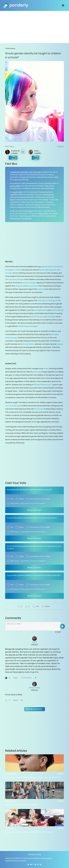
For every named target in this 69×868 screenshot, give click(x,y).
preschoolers (56, 310)
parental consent (37, 317)
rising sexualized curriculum (26, 286)
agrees (60, 344)
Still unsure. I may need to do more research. (28, 503)
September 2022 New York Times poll (26, 172)
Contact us (18, 858)
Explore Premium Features (16, 861)
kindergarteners (40, 310)
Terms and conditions (32, 858)
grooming (36, 372)
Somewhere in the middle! (40, 499)
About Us (9, 858)
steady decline (28, 344)
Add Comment (34, 510)
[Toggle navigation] (63, 5)
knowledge (51, 317)
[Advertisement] (34, 27)
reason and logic (29, 283)
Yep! (12, 499)
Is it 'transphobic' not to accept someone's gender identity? (32, 777)
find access (39, 409)
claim (46, 369)
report (31, 211)
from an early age (12, 406)
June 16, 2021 (17, 192)
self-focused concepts (15, 279)
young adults (15, 186)
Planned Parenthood (42, 385)
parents (40, 289)
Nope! (21, 499)
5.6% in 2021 (43, 213)
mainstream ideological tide (49, 300)
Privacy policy (47, 858)
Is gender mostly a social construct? (22, 805)
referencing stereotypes (28, 326)
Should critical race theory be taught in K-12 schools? (29, 832)
